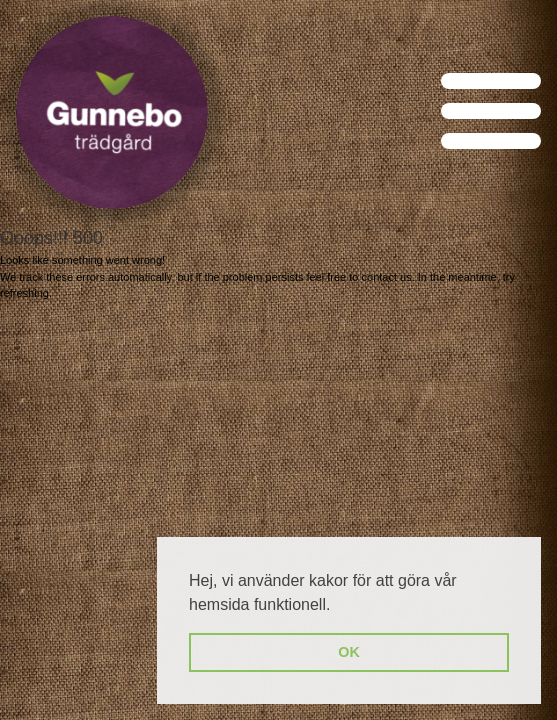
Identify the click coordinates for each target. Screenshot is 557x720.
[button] (338, 606)
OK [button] (349, 652)
